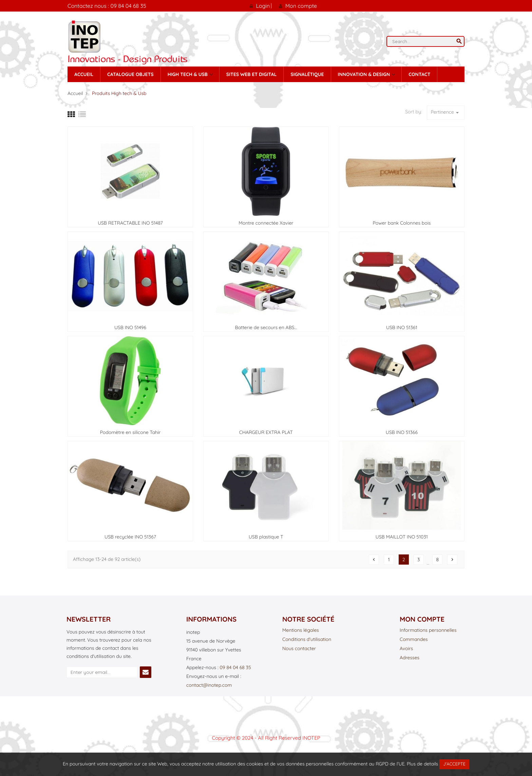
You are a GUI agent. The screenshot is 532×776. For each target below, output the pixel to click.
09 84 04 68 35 (235, 667)
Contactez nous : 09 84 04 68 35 (107, 6)
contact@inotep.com (209, 685)
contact (419, 74)
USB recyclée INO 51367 (130, 537)
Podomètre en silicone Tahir (130, 432)
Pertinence (446, 112)
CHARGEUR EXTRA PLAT (266, 432)
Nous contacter (299, 649)
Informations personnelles (428, 630)
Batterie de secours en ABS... (266, 327)
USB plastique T (266, 537)
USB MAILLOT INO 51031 (402, 537)
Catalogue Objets (130, 74)
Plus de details (422, 764)
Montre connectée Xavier (266, 223)
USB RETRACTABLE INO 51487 (130, 223)
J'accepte (454, 764)
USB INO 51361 (402, 327)
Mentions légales (301, 630)
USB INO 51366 (402, 432)
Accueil (84, 74)
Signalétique (307, 74)
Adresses (410, 658)
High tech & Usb (188, 74)
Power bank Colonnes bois (402, 223)
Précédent (374, 560)
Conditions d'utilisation (307, 640)
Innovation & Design (365, 74)
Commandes (414, 640)
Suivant (452, 560)
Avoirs (406, 649)
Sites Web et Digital (252, 74)
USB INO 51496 (130, 327)
